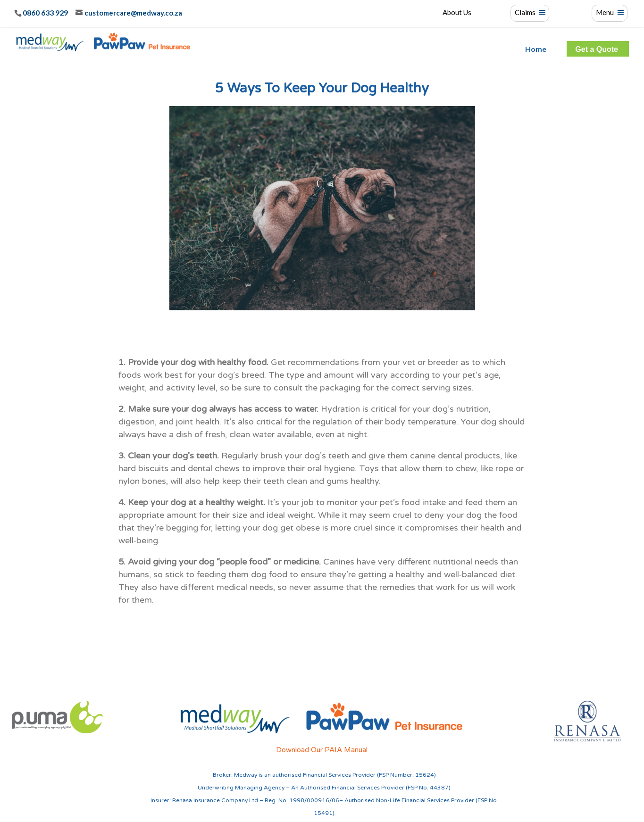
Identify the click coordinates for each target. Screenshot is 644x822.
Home (536, 49)
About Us (457, 13)
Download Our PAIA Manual (322, 750)
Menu (605, 13)
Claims (525, 13)
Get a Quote (597, 50)
